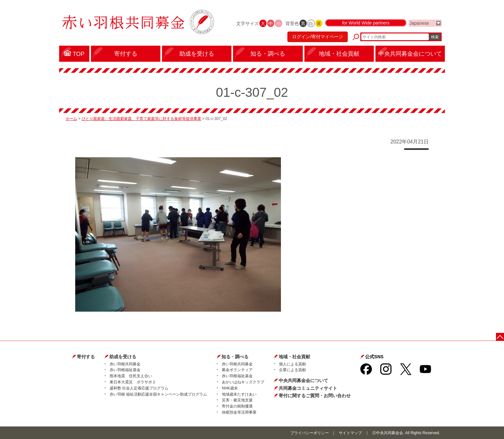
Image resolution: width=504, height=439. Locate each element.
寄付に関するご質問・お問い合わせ (315, 396)
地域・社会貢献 (294, 357)
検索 (435, 37)
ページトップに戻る (500, 337)
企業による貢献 (292, 370)
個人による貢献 (292, 364)
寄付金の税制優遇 (237, 406)
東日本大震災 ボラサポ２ (133, 382)
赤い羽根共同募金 (125, 364)
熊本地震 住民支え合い (131, 376)
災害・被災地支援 (237, 400)
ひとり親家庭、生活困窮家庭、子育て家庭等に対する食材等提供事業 (141, 119)
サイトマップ (350, 433)
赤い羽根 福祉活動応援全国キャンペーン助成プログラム (158, 394)
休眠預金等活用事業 (239, 412)
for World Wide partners (366, 23)
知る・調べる (235, 357)
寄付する (86, 357)
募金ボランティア (237, 370)
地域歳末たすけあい (239, 394)
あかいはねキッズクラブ (243, 382)
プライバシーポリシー (310, 433)
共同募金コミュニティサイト (308, 388)
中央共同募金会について (303, 380)
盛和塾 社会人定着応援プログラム (139, 388)
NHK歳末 (230, 388)
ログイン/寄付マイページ (318, 37)
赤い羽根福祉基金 (125, 370)
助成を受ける (123, 357)
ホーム (71, 119)
